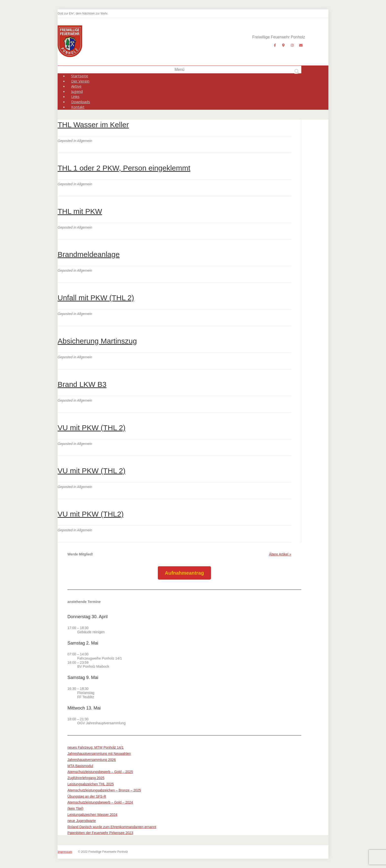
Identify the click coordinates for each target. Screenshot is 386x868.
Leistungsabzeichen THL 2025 (91, 784)
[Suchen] (297, 71)
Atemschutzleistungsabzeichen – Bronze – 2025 (104, 790)
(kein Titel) (75, 808)
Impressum (65, 852)
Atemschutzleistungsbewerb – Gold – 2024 (100, 802)
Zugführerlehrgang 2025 (86, 778)
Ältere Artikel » (280, 554)
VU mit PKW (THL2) (91, 514)
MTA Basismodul (80, 766)
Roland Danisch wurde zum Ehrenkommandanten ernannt (112, 827)
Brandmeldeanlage (89, 254)
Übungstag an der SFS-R (87, 796)
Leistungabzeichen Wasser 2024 (92, 815)
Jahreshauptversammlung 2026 (92, 760)
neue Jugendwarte (82, 821)
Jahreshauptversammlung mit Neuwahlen (99, 754)
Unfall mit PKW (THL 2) (96, 298)
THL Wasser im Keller (93, 125)
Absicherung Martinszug (97, 341)
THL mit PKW (80, 211)
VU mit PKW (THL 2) (92, 428)
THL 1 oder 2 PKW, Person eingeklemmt (124, 168)
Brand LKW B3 (82, 384)
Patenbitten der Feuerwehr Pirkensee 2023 (100, 833)
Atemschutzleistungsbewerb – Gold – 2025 (100, 772)
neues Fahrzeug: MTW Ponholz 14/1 (96, 747)
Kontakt (78, 107)
